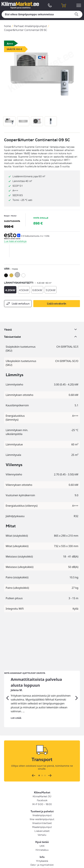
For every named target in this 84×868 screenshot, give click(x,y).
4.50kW (24, 290)
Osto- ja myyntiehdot (42, 813)
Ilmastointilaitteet (42, 772)
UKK (42, 794)
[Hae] (42, 14)
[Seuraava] (77, 647)
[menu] (79, 5)
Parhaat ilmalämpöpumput (30, 26)
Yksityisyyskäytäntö (42, 817)
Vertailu (42, 783)
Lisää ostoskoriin (57, 304)
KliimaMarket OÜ (42, 745)
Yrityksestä (42, 809)
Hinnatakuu (42, 798)
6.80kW (37, 290)
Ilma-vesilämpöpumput (42, 768)
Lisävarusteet (42, 779)
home (7, 26)
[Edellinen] (7, 647)
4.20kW (10, 290)
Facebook (42, 749)
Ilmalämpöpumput (42, 764)
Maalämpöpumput (42, 775)
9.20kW (51, 290)
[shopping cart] (64, 5)
